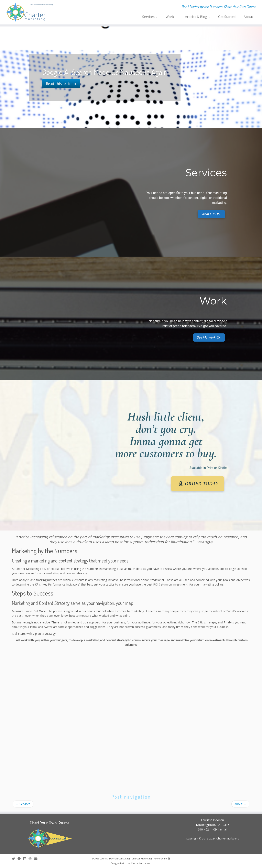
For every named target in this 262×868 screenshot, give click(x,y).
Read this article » (61, 84)
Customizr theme (141, 863)
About (250, 17)
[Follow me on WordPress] (31, 859)
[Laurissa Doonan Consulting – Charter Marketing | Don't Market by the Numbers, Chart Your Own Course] (30, 12)
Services (150, 17)
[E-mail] (37, 859)
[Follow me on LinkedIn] (26, 859)
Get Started (227, 17)
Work (171, 17)
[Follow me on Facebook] (20, 859)
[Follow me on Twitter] (15, 859)
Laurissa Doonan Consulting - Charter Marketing (126, 859)
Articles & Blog (198, 17)
